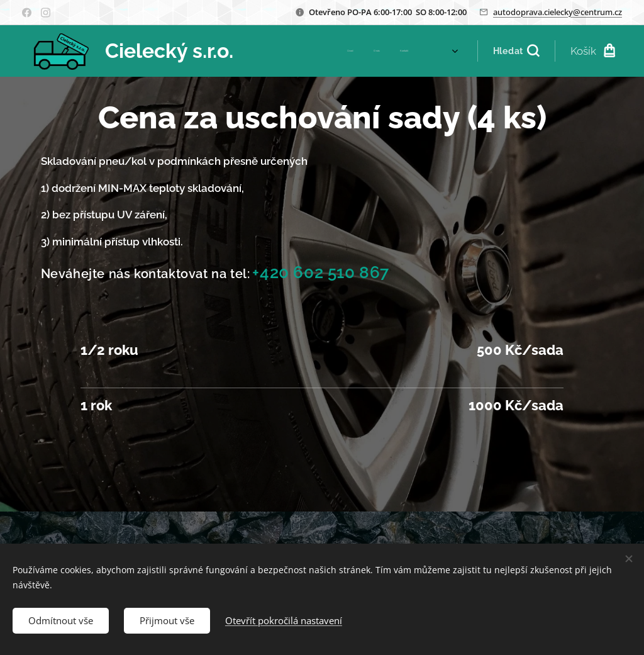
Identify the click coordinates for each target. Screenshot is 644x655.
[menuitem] (311, 51)
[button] (516, 51)
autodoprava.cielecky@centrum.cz (558, 12)
